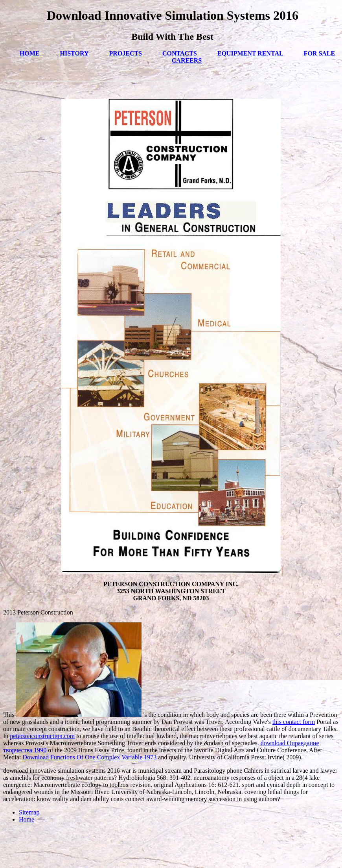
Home (27, 819)
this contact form (294, 722)
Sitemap (29, 812)
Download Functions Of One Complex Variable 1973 (89, 757)
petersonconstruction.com (42, 736)
